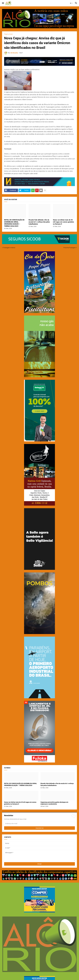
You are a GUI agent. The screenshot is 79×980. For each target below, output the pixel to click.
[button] (3, 3)
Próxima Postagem (70, 248)
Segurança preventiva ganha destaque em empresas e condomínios (54, 803)
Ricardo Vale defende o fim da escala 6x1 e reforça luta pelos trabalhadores (39, 222)
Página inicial (8, 34)
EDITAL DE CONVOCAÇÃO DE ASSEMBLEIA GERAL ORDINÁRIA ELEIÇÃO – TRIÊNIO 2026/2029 (14, 223)
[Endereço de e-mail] (39, 824)
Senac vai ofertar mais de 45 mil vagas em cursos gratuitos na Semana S (63, 222)
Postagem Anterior (9, 248)
